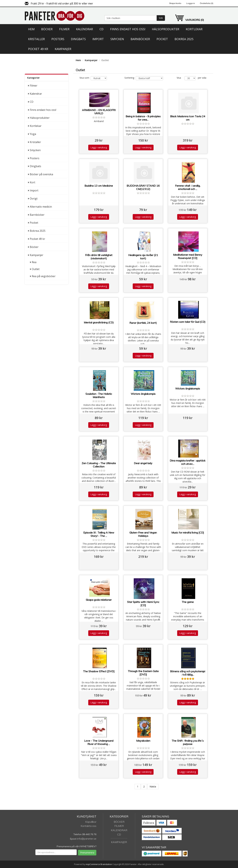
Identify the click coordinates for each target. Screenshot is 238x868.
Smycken (117, 39)
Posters (58, 39)
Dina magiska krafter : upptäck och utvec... (188, 462)
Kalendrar (84, 29)
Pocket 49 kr (38, 49)
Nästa (153, 786)
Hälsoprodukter (166, 29)
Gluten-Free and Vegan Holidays (143, 534)
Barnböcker (140, 39)
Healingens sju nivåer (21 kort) (143, 257)
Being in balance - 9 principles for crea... (143, 118)
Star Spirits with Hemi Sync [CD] (143, 604)
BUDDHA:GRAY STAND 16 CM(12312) (143, 187)
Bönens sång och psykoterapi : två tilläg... (188, 673)
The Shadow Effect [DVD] (99, 671)
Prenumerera (87, 853)
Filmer (64, 29)
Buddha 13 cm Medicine (99, 186)
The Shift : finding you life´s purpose (188, 742)
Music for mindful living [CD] (188, 533)
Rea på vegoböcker (44, 276)
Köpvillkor (91, 822)
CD (101, 29)
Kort (32, 182)
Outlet (36, 269)
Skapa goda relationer (99, 600)
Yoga (33, 134)
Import (98, 39)
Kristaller (36, 39)
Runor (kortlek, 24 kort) (143, 323)
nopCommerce (93, 864)
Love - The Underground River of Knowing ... (99, 742)
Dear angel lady (143, 463)
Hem (31, 29)
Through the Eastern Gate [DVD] (143, 673)
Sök (161, 18)
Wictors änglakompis (143, 394)
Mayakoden (143, 741)
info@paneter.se (87, 839)
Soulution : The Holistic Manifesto (99, 395)
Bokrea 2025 (184, 39)
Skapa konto (175, 3)
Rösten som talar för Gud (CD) (188, 322)
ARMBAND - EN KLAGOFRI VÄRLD (99, 112)
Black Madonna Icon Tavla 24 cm (188, 118)
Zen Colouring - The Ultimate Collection (99, 465)
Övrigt (34, 199)
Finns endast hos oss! (128, 29)
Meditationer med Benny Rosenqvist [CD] (188, 256)
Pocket (162, 39)
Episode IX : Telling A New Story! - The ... (99, 534)
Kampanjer (63, 49)
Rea (34, 262)
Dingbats (78, 39)
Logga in (191, 3)
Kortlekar (194, 29)
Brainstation (106, 864)
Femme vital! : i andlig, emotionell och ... (188, 187)
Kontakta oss (89, 826)
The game (188, 602)
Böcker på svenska (41, 174)
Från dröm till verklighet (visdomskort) (99, 257)
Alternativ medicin (41, 207)
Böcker (47, 29)
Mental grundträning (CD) (99, 322)
